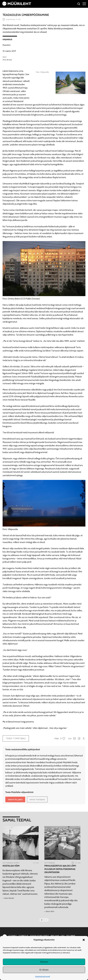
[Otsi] (79, 4)
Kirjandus (7, 39)
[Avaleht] (17, 5)
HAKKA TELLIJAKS (15, 800)
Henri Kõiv (50, 911)
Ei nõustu (44, 970)
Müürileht (7, 45)
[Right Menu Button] (84, 4)
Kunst (17, 863)
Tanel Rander (9, 898)
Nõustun (44, 962)
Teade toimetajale (16, 738)
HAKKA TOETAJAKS (37, 800)
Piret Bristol (7, 60)
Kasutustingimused (43, 976)
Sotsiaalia (8, 863)
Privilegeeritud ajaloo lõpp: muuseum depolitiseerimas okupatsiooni (60, 869)
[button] (84, 940)
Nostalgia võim (11, 866)
